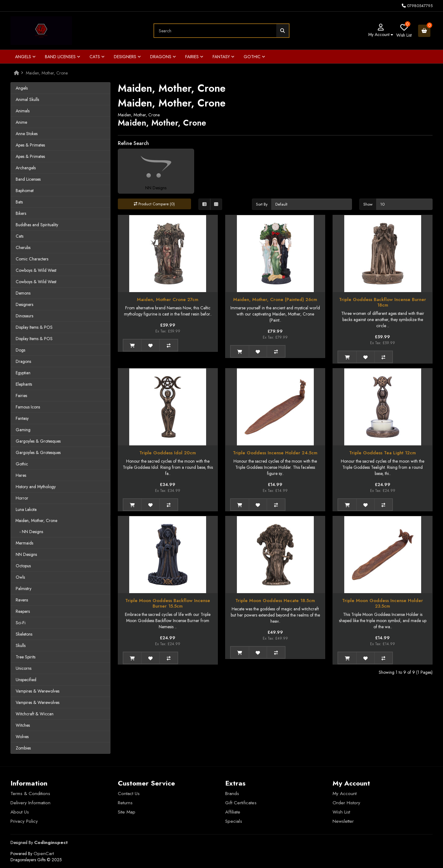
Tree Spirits (26, 657)
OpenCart (44, 854)
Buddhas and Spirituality (37, 225)
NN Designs (26, 554)
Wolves (22, 737)
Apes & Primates (30, 145)
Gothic (254, 57)
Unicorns (24, 668)
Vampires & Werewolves (38, 691)
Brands (232, 794)
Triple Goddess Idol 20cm (168, 453)
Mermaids (24, 543)
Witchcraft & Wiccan (35, 714)
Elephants (24, 384)
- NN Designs (29, 532)
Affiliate (233, 812)
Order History (346, 803)
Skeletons (24, 634)
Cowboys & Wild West (36, 270)
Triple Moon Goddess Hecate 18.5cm (275, 601)
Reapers (23, 611)
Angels (25, 57)
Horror (22, 498)
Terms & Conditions (30, 794)
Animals (23, 111)
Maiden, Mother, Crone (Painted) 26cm (275, 299)
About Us (20, 812)
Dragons (163, 57)
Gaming (23, 430)
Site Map (127, 812)
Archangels (26, 168)
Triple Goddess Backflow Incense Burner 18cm (383, 302)
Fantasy (223, 57)
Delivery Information (30, 803)
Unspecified (26, 680)
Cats (97, 57)
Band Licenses (63, 57)
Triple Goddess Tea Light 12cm (383, 453)
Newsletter (343, 821)
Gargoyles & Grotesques (38, 441)
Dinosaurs (24, 316)
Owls (20, 577)
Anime (21, 122)
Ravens (22, 600)
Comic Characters (32, 259)
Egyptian (23, 373)
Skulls (21, 645)
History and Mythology (36, 487)
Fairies (194, 57)
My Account (345, 794)
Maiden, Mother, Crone (47, 73)
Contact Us (129, 794)
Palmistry (24, 589)
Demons (23, 293)
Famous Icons (28, 407)
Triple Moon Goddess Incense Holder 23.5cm (383, 603)
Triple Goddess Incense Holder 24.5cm (275, 453)
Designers (127, 57)
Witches (23, 725)
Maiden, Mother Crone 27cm (168, 299)
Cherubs (23, 247)
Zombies (23, 748)
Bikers (21, 213)
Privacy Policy (24, 821)
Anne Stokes (27, 134)
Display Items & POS (34, 327)
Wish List (341, 812)
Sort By (262, 204)
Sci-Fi (21, 623)
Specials (234, 821)
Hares (21, 475)
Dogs (20, 350)
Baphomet (25, 191)
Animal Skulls (27, 99)
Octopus (23, 566)
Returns (125, 803)
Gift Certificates (241, 803)
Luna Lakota (26, 509)
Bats (19, 202)
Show (368, 204)
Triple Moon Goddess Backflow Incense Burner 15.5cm (168, 603)
